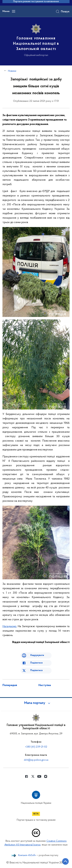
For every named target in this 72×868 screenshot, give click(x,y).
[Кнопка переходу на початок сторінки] (65, 861)
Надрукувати (37, 655)
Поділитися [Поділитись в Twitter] (36, 670)
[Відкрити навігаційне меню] (14, 11)
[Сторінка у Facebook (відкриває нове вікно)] (27, 776)
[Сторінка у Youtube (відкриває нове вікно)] (39, 776)
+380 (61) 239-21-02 (36, 747)
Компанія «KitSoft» (27, 856)
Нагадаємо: (10, 626)
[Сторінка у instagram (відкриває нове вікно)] (46, 776)
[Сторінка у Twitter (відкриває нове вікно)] (33, 776)
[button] (36, 703)
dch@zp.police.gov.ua (36, 760)
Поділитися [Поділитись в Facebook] (36, 663)
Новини (12, 71)
